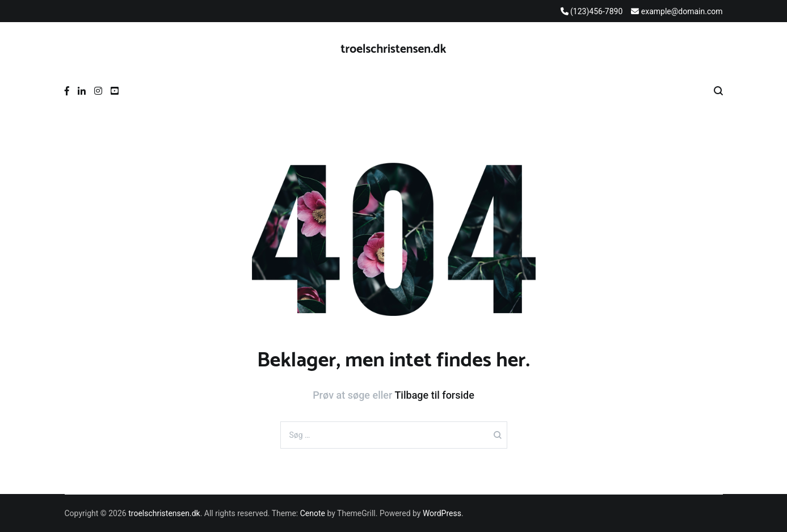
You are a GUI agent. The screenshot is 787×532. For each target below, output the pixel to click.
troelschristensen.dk (394, 49)
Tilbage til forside (434, 395)
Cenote (313, 513)
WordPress (442, 513)
